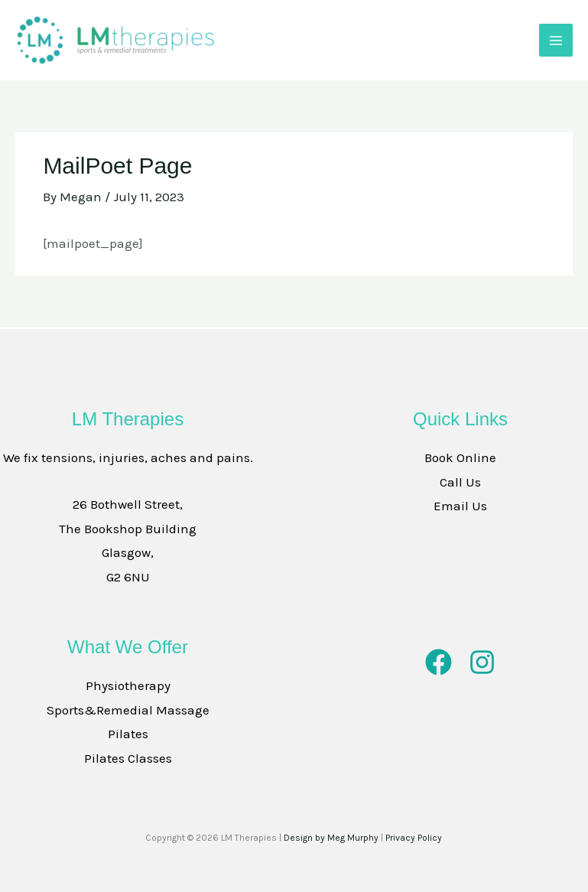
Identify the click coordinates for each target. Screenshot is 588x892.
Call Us (460, 482)
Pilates (128, 734)
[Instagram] (482, 662)
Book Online (460, 457)
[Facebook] (439, 662)
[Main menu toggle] (556, 41)
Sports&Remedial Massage (128, 710)
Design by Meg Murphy (331, 838)
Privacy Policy (414, 838)
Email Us (460, 506)
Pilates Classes (128, 758)
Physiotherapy (128, 685)
